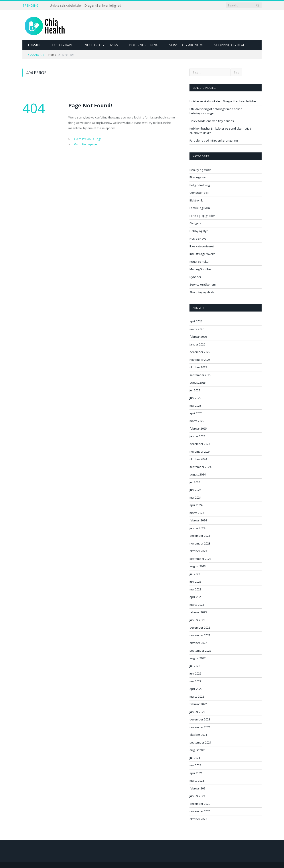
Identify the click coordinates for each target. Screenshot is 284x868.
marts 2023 (197, 605)
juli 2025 (195, 390)
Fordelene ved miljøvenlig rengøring (214, 140)
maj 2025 (195, 406)
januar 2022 (197, 712)
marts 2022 (197, 696)
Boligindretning (144, 45)
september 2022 (200, 651)
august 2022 (198, 658)
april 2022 (196, 689)
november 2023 (200, 543)
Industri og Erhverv (101, 45)
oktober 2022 (198, 643)
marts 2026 (197, 329)
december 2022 (200, 627)
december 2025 (200, 352)
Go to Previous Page (88, 139)
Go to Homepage (86, 144)
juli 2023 (195, 574)
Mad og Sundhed (201, 269)
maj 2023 (195, 589)
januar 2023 (197, 620)
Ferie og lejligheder (202, 216)
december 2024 (200, 444)
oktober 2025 (198, 367)
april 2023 (196, 597)
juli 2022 (195, 666)
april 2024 (196, 505)
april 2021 (196, 773)
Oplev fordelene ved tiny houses (212, 121)
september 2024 (200, 467)
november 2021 (200, 727)
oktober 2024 (198, 459)
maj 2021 (195, 765)
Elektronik (196, 200)
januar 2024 (197, 528)
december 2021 (200, 719)
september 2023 (200, 559)
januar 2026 (197, 344)
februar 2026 (198, 337)
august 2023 (198, 566)
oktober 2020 (198, 819)
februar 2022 (198, 704)
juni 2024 (195, 490)
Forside (35, 45)
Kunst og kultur (200, 262)
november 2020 (200, 811)
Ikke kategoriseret (202, 246)
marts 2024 (197, 513)
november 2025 (200, 360)
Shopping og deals (230, 45)
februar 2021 (198, 788)
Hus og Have (62, 45)
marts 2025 (197, 421)
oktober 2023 (198, 551)
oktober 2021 (198, 735)
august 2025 (198, 383)
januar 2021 (197, 796)
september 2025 (200, 375)
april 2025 (196, 413)
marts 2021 (197, 781)
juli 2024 (195, 482)
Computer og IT (200, 193)
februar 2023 (198, 612)
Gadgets (195, 223)
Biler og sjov (198, 177)
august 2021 (198, 750)
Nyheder (195, 277)
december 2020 (200, 804)
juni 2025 (195, 398)
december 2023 (200, 536)
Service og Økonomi (186, 45)
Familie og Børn (200, 208)
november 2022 (200, 635)
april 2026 (196, 321)
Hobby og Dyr (199, 231)
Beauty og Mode (200, 170)
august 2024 (198, 474)
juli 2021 (195, 758)
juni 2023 (195, 582)
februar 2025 (198, 428)
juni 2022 (195, 673)
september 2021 (200, 742)
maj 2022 (195, 681)
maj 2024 (195, 497)
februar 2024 (198, 520)
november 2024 (200, 452)
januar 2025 (197, 436)
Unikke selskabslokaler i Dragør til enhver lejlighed (85, 6)
